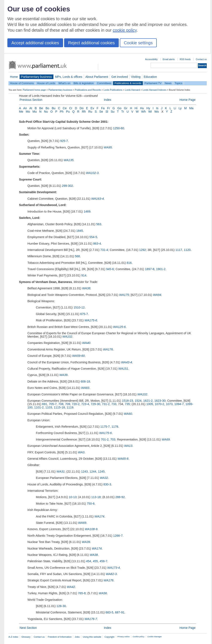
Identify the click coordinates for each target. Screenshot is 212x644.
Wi (150, 112)
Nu (46, 112)
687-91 (120, 612)
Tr (123, 112)
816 (129, 263)
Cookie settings (138, 43)
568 (77, 256)
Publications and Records (88, 90)
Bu (54, 108)
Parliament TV (153, 83)
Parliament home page (34, 90)
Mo (28, 112)
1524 (138, 401)
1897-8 (150, 269)
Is (157, 108)
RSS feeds (185, 59)
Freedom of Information (60, 637)
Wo (157, 112)
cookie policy (125, 30)
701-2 (105, 439)
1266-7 (118, 536)
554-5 (93, 237)
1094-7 (179, 404)
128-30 (61, 606)
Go (119, 108)
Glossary (26, 637)
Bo (47, 108)
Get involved (120, 77)
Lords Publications (113, 90)
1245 (101, 472)
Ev (92, 108)
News (168, 83)
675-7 (84, 314)
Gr (126, 108)
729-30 (95, 404)
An (25, 108)
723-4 (85, 404)
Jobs (77, 637)
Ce (65, 108)
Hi (136, 108)
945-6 (110, 269)
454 (89, 561)
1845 (80, 231)
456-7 (103, 561)
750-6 (91, 504)
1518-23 (128, 401)
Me (21, 112)
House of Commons (22, 83)
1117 (179, 250)
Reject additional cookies (91, 43)
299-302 (67, 186)
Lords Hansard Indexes (154, 90)
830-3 (107, 484)
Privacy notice (124, 637)
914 (84, 275)
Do (81, 108)
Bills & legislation (84, 83)
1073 (169, 404)
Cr (71, 108)
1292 (143, 250)
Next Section (28, 628)
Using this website (92, 637)
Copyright (109, 637)
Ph (62, 112)
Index (107, 100)
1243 (84, 472)
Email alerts (169, 59)
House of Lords (46, 83)
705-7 (53, 404)
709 (68, 404)
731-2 (106, 404)
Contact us (201, 59)
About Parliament (97, 77)
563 (99, 224)
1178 (115, 427)
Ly (180, 108)
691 (45, 404)
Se (101, 112)
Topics (178, 83)
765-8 (82, 593)
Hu (142, 108)
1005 (150, 404)
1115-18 (59, 407)
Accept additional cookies (35, 43)
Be (41, 108)
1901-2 (161, 269)
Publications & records (128, 83)
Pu (68, 112)
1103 (49, 407)
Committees (104, 83)
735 (127, 404)
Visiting (136, 77)
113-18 (96, 497)
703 (113, 439)
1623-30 (160, 401)
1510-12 (79, 307)
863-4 (97, 244)
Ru (90, 112)
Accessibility (151, 59)
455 (95, 561)
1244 (93, 472)
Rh (84, 112)
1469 (87, 212)
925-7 (64, 141)
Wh (143, 112)
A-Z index (13, 637)
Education (150, 77)
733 (114, 404)
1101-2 (39, 407)
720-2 (76, 404)
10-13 (73, 497)
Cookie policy (138, 637)
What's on (64, 83)
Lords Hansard (132, 90)
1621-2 (148, 401)
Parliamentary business (36, 77)
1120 (187, 250)
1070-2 (159, 404)
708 (61, 404)
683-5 (109, 612)
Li (175, 108)
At (31, 108)
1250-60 (119, 128)
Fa (103, 108)
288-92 (120, 497)
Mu (35, 112)
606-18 (85, 381)
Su (113, 112)
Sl (107, 112)
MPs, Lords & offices (69, 77)
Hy (148, 108)
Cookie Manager (155, 637)
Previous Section (31, 100)
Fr (109, 108)
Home (14, 77)
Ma (191, 108)
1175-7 (105, 427)
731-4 (104, 250)
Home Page (188, 100)
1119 (70, 407)
